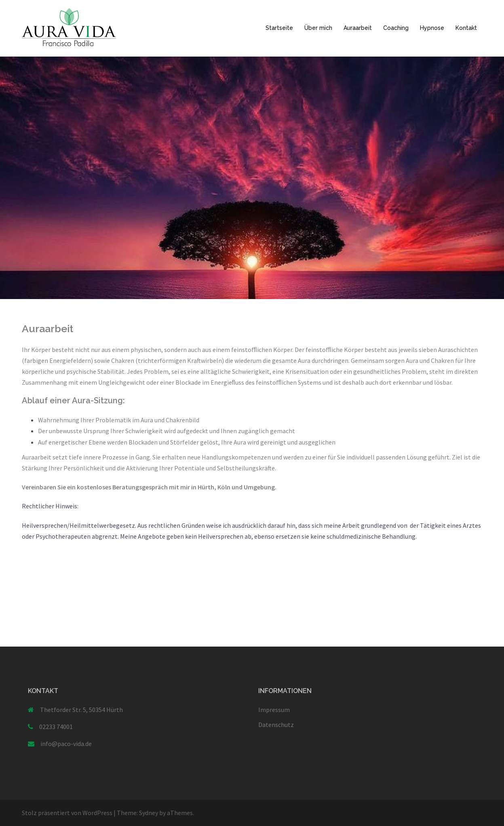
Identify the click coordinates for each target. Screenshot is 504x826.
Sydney (149, 813)
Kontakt (466, 28)
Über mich (318, 28)
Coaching (396, 28)
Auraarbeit (358, 28)
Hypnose (432, 28)
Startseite (279, 28)
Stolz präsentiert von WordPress (67, 813)
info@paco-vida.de (66, 744)
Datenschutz (276, 725)
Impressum (274, 710)
